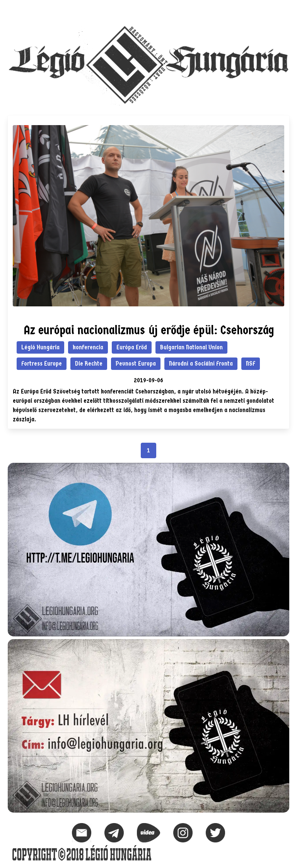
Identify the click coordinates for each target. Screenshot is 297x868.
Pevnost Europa (136, 364)
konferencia (88, 347)
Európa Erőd (132, 347)
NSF (251, 364)
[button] (283, 10)
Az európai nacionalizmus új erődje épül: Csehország (149, 330)
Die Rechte (89, 364)
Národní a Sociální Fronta (201, 364)
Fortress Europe (42, 364)
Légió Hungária (40, 347)
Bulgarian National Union (191, 347)
